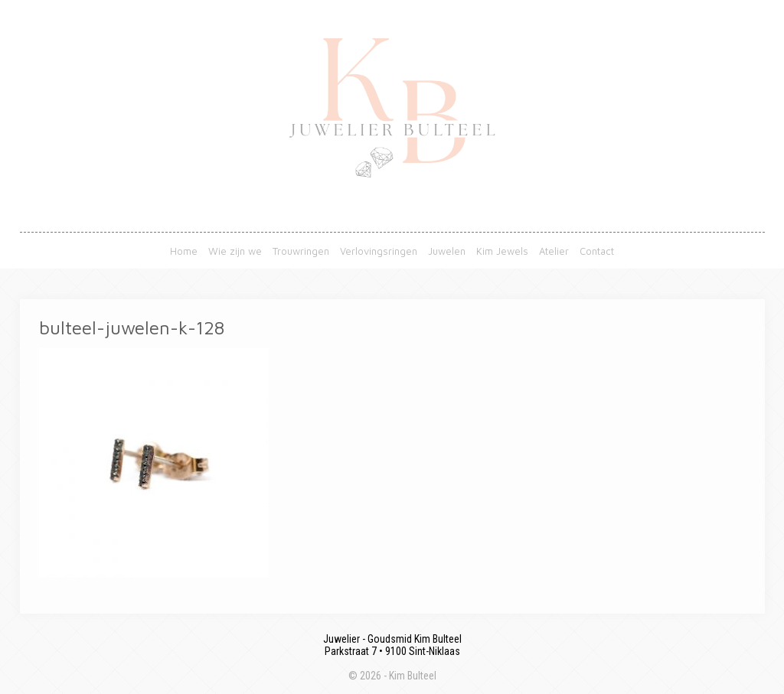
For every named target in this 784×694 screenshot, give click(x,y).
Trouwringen (301, 251)
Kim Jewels (502, 251)
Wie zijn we (235, 251)
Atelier (554, 251)
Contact (597, 251)
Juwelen (447, 251)
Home (184, 251)
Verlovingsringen (379, 251)
